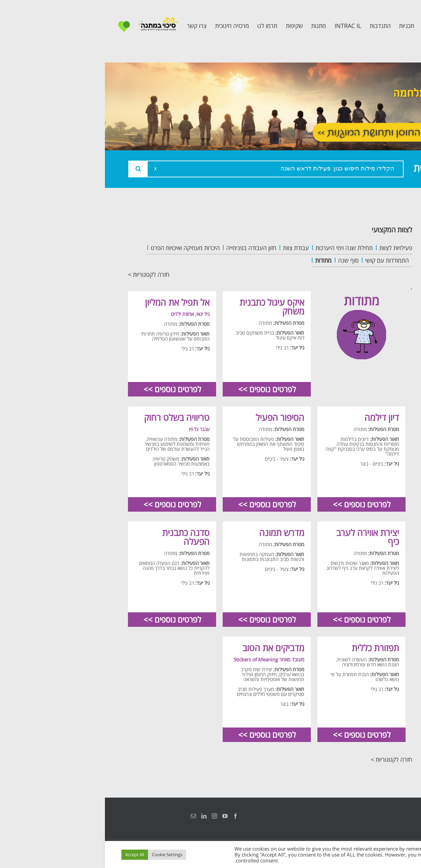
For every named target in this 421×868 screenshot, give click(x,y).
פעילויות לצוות (291, 248)
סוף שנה (243, 260)
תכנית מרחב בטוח (368, 269)
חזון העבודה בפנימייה (146, 248)
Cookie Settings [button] (62, 855)
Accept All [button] (30, 855)
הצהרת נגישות (391, 816)
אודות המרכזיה (373, 239)
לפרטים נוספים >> (162, 389)
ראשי (386, 225)
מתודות (218, 260)
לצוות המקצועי (287, 230)
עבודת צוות (191, 248)
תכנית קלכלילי (373, 284)
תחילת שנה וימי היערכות (239, 248)
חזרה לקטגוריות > (44, 274)
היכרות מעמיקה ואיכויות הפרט (80, 248)
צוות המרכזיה (374, 254)
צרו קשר (382, 324)
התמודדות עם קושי (282, 260)
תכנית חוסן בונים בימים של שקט (369, 304)
